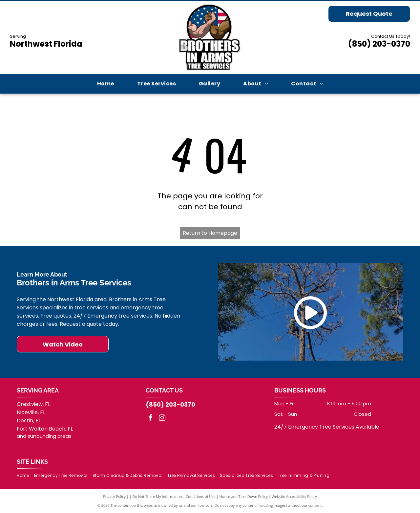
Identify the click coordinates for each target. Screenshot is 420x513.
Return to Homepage (210, 233)
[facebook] (151, 419)
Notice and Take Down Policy (244, 496)
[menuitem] (106, 84)
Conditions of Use (201, 496)
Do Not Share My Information (157, 496)
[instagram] (162, 419)
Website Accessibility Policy (294, 496)
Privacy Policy (114, 496)
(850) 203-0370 (379, 44)
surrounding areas (50, 436)
